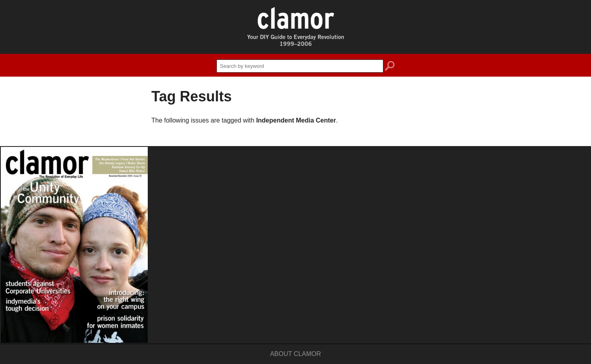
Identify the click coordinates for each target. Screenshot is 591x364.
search (390, 67)
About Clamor (295, 354)
